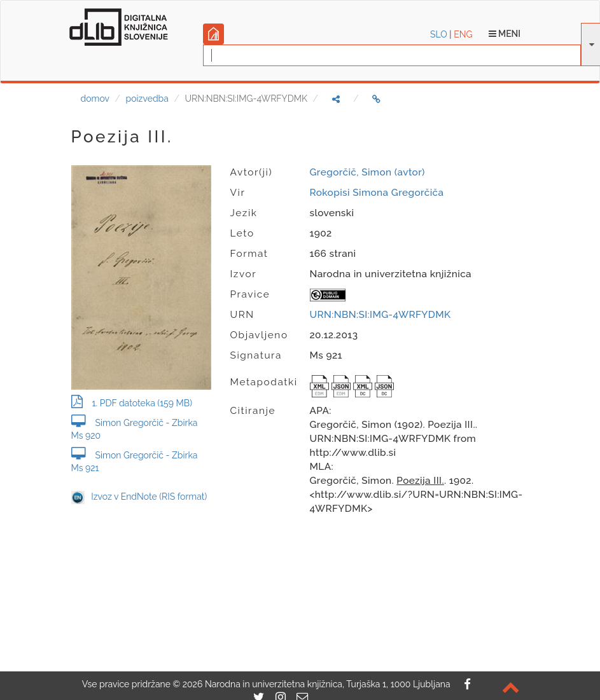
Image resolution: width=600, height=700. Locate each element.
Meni (505, 34)
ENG (463, 34)
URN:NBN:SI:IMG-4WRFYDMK (380, 315)
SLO (439, 34)
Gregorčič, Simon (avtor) (367, 172)
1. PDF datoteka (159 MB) (132, 403)
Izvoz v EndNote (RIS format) (139, 497)
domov (95, 99)
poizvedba (147, 99)
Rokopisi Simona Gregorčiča (377, 193)
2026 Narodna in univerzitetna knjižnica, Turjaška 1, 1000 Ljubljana (317, 684)
